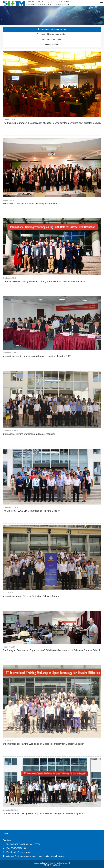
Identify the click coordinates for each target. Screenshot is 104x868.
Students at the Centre (52, 39)
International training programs (52, 29)
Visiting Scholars (52, 45)
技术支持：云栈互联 (52, 865)
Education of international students (52, 34)
